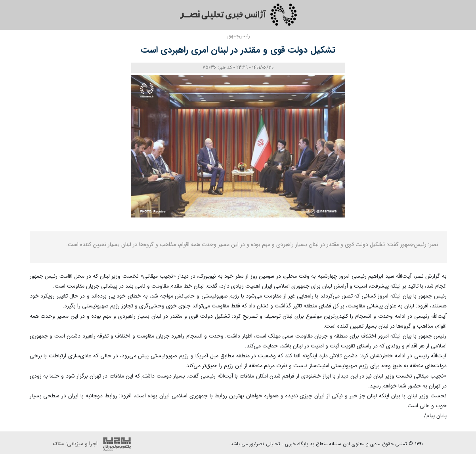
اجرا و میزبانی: (94, 444)
